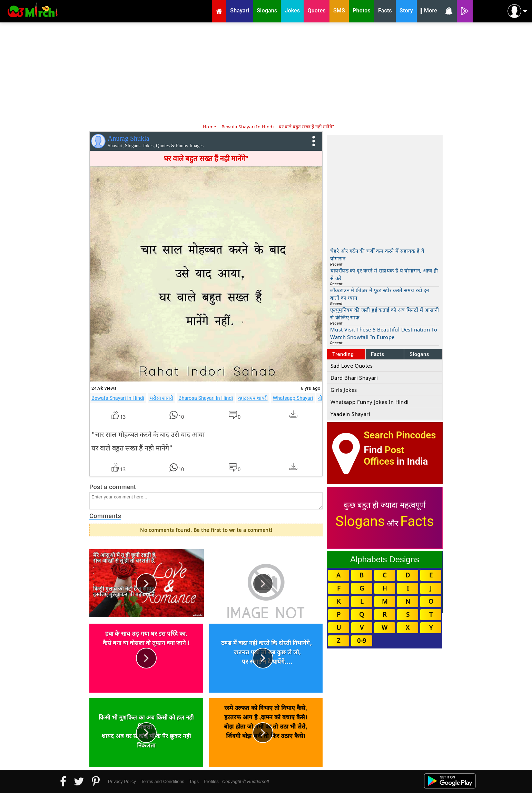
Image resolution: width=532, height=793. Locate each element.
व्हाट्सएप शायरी (253, 398)
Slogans (419, 354)
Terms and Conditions (162, 781)
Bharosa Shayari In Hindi (206, 398)
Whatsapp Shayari (293, 398)
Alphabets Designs (385, 559)
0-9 (362, 641)
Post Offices (384, 456)
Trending (343, 354)
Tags (194, 781)
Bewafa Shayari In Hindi (118, 398)
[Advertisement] (266, 72)
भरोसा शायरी (161, 398)
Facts (378, 354)
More (429, 11)
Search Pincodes (400, 435)
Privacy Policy (122, 781)
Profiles (211, 781)
